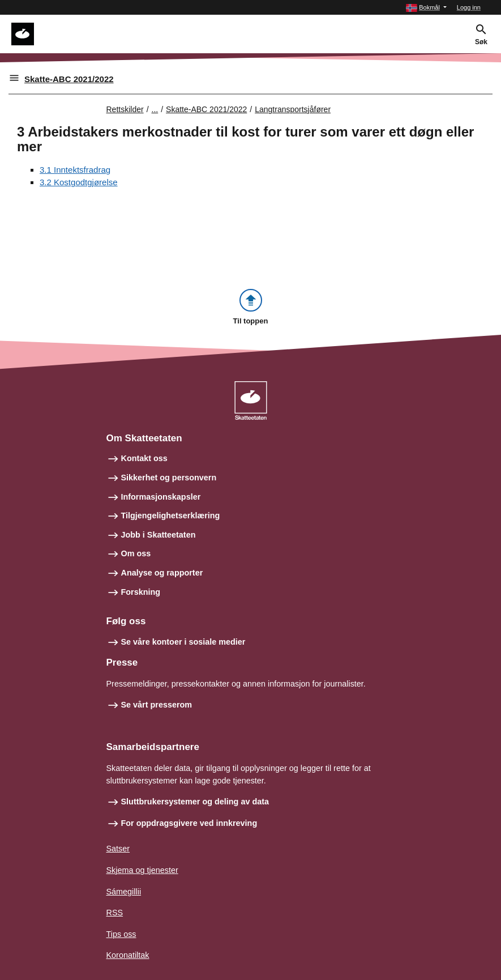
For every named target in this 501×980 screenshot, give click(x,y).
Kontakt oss (144, 458)
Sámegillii (124, 892)
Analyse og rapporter (162, 573)
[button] (426, 8)
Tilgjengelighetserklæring (171, 515)
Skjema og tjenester (142, 870)
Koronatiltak (128, 955)
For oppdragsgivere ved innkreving (189, 823)
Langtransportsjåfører (293, 109)
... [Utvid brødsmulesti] (155, 109)
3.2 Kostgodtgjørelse (79, 182)
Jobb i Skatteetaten (159, 535)
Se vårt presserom (157, 705)
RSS (115, 913)
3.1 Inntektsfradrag (75, 170)
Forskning (141, 592)
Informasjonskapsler (161, 497)
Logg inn (469, 7)
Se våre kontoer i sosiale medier (183, 642)
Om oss (136, 553)
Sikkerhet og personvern (169, 478)
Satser (118, 849)
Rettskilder (125, 109)
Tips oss (121, 934)
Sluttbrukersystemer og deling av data (195, 802)
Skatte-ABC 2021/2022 (69, 79)
